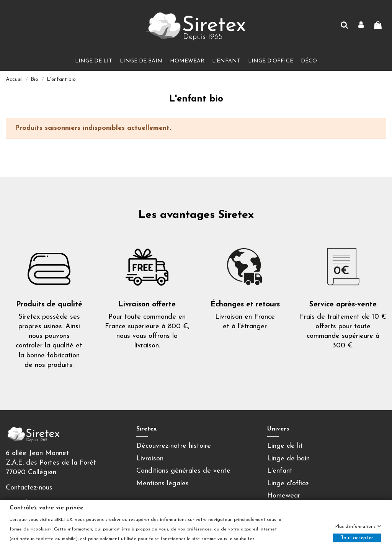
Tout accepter (357, 538)
